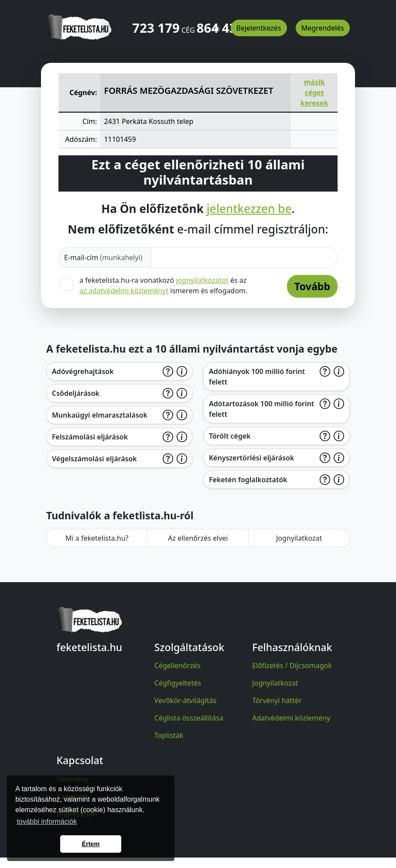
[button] (217, 25)
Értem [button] (91, 844)
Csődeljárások (76, 393)
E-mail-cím (103, 257)
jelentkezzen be (249, 209)
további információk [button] (47, 822)
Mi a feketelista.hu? (97, 538)
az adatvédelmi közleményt (124, 291)
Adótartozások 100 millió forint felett (261, 409)
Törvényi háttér (277, 700)
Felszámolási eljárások (90, 437)
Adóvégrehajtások (83, 371)
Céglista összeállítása (189, 718)
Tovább (312, 286)
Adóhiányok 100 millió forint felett (257, 377)
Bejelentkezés (259, 28)
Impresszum (77, 814)
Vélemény (73, 779)
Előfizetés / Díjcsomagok (292, 666)
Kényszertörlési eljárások (251, 458)
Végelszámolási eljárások (94, 459)
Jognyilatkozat (299, 538)
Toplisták (169, 735)
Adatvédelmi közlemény (291, 718)
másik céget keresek (314, 93)
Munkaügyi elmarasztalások (100, 415)
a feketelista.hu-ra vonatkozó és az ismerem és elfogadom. (163, 285)
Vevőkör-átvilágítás (185, 700)
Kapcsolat (73, 796)
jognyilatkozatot (202, 280)
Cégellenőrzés (178, 666)
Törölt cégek (230, 436)
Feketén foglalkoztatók (248, 480)
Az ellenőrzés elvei (198, 538)
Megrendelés (323, 28)
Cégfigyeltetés (178, 683)
